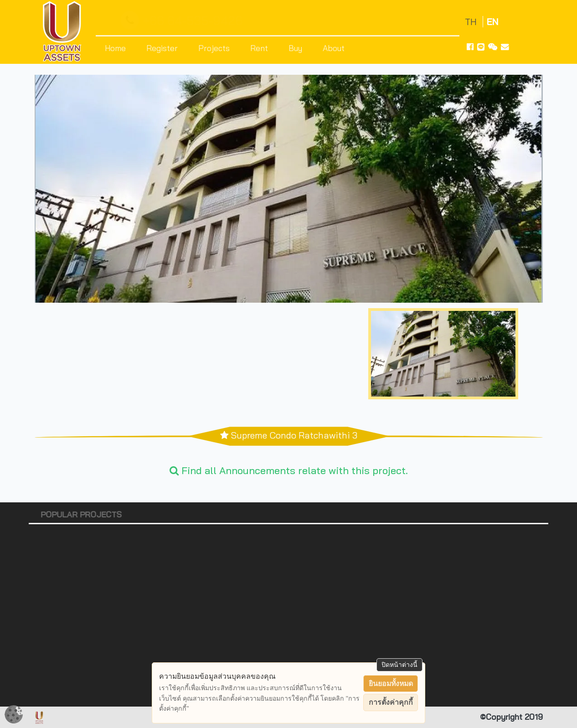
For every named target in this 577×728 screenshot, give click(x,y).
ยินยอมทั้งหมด (391, 684)
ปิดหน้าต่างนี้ (399, 665)
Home (115, 48)
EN (492, 22)
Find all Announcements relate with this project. (289, 470)
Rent (259, 48)
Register (162, 48)
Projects (214, 48)
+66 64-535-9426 (184, 21)
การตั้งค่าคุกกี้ (391, 702)
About (334, 48)
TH (472, 22)
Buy (295, 48)
